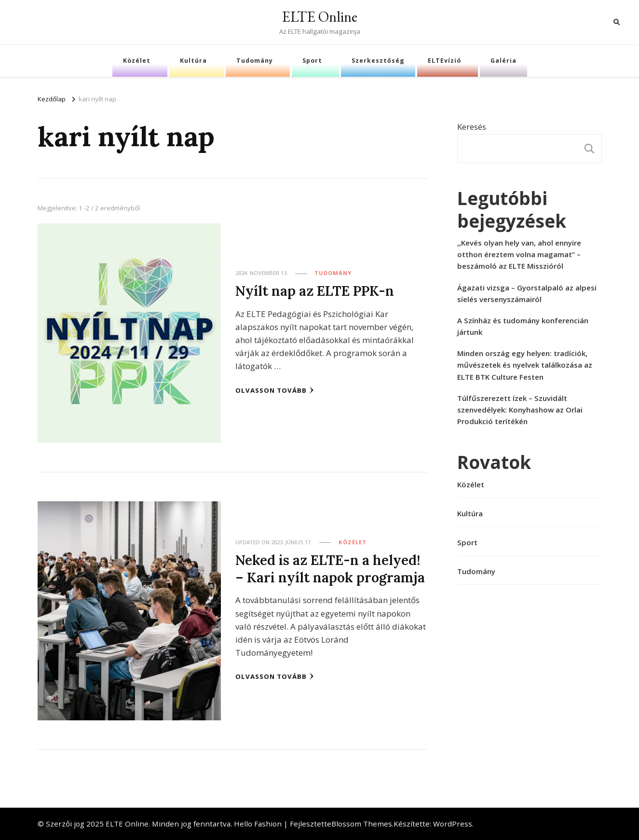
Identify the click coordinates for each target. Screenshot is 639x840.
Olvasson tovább (275, 390)
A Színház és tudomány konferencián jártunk (523, 326)
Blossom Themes (362, 824)
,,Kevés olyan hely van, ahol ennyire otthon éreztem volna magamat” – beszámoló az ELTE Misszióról (519, 254)
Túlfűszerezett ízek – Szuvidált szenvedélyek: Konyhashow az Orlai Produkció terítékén (520, 410)
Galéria (503, 61)
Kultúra (193, 61)
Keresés (472, 127)
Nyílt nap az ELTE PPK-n (314, 291)
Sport (312, 61)
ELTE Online (320, 17)
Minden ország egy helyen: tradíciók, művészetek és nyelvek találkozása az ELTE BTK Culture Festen (525, 365)
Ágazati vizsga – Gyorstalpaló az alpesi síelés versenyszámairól (527, 293)
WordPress (453, 824)
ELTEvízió (444, 61)
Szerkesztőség (378, 61)
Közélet (137, 61)
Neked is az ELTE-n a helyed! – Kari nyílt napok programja (330, 569)
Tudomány (255, 61)
